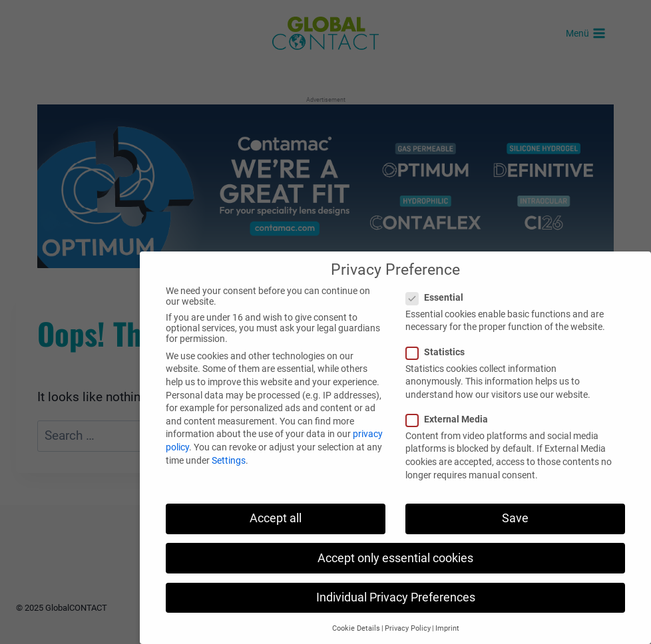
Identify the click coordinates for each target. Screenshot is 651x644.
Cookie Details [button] (356, 628)
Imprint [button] (447, 628)
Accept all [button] (276, 518)
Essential (439, 297)
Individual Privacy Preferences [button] (396, 597)
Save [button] (515, 518)
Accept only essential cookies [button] (395, 558)
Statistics (439, 352)
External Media (451, 419)
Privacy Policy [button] (408, 628)
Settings (229, 460)
